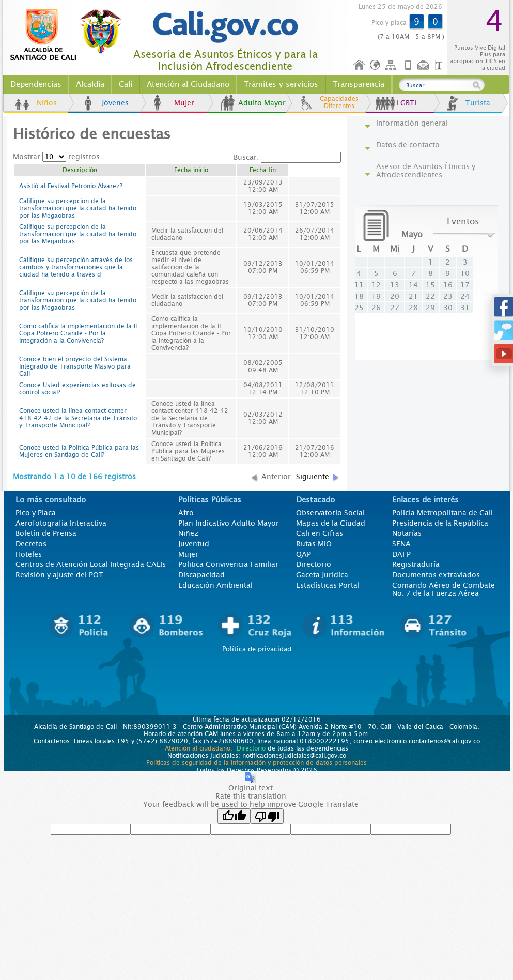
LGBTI (407, 103)
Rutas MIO (314, 544)
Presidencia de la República (440, 523)
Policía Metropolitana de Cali (442, 513)
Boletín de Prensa (46, 533)
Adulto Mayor (262, 103)
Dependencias (36, 84)
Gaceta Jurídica (322, 575)
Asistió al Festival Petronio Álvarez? (71, 186)
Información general (412, 123)
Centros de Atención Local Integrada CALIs (91, 564)
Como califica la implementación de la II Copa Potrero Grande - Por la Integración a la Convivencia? (78, 333)
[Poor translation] (267, 816)
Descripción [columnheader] (80, 170)
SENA (401, 544)
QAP (304, 554)
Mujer (184, 103)
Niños (47, 103)
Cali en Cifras (320, 533)
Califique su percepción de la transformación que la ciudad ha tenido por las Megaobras (78, 300)
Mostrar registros (56, 157)
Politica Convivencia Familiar (228, 564)
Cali (126, 84)
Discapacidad (201, 575)
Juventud (194, 544)
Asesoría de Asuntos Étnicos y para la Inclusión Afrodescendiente (226, 60)
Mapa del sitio (392, 65)
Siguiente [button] (313, 477)
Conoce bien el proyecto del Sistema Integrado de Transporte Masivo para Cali (75, 366)
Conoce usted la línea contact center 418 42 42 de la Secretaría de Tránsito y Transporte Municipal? (78, 418)
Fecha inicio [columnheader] (191, 170)
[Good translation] (234, 816)
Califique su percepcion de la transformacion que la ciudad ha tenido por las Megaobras (78, 208)
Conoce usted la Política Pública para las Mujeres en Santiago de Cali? (79, 451)
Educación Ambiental (215, 585)
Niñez (188, 533)
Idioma (376, 65)
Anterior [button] (276, 477)
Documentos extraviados (436, 575)
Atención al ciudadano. (199, 748)
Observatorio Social (330, 513)
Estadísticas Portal (328, 585)
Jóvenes (115, 103)
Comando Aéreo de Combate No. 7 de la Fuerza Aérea (444, 589)
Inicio (360, 65)
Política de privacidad (257, 649)
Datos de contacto (408, 145)
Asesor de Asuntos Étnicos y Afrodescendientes (426, 171)
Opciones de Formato (441, 65)
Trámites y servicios (281, 84)
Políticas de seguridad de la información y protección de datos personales (256, 763)
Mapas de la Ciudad (331, 523)
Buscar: (287, 157)
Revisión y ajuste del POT (59, 575)
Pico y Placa (36, 513)
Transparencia (359, 84)
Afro (186, 513)
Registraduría (416, 564)
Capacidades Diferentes (339, 102)
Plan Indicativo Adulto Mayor (229, 523)
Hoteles (29, 554)
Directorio (314, 564)
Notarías (407, 533)
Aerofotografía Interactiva (61, 523)
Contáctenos (424, 65)
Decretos (31, 544)
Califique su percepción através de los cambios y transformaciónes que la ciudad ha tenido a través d (76, 267)
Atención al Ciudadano (188, 84)
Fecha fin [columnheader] (263, 170)
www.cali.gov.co (70, 35)
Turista (478, 103)
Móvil (408, 65)
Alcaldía (90, 84)
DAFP (401, 554)
